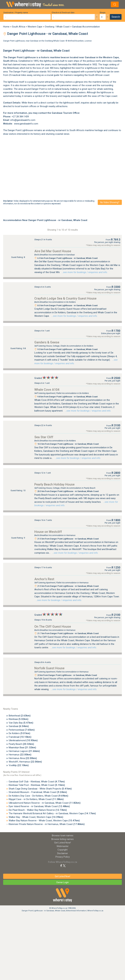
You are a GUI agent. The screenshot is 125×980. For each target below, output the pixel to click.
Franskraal (20, 737)
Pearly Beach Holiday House (54, 484)
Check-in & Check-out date (63, 13)
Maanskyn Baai (22, 748)
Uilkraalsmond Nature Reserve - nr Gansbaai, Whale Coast (45, 803)
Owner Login (62, 882)
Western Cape (35, 27)
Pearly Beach (21, 744)
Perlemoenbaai (22, 730)
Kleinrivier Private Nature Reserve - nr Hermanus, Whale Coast (47, 824)
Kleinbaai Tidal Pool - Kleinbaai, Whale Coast (37, 785)
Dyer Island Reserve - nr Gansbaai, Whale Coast (39, 806)
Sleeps (103, 13)
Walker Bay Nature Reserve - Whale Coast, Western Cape (44, 821)
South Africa (19, 27)
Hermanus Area (23, 758)
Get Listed (62, 843)
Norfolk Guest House (49, 668)
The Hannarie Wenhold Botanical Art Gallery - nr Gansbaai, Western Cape (52, 813)
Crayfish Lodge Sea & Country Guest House (65, 298)
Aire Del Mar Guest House (53, 251)
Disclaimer (63, 853)
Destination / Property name (16, 13)
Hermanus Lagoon (24, 751)
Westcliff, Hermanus (25, 762)
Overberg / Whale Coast (57, 27)
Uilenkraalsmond (23, 740)
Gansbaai (19, 726)
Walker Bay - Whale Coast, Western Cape (36, 817)
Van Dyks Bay (21, 723)
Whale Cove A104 (47, 390)
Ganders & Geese (47, 342)
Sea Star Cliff (44, 437)
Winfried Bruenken (76, 41)
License (88, 41)
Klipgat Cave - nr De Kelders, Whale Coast (36, 799)
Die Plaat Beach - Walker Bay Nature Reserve (38, 810)
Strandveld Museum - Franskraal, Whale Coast (38, 792)
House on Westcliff (48, 532)
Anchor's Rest (44, 579)
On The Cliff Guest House (53, 627)
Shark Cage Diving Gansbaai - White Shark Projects (40, 789)
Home (6, 27)
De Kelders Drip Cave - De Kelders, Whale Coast (38, 796)
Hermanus (20, 755)
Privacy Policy (63, 857)
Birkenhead (20, 716)
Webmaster (63, 846)
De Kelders (19, 733)
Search (116, 17)
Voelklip (19, 765)
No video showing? (110, 202)
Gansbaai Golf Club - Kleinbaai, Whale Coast (37, 782)
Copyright (62, 850)
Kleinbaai (19, 719)
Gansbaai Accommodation (86, 27)
